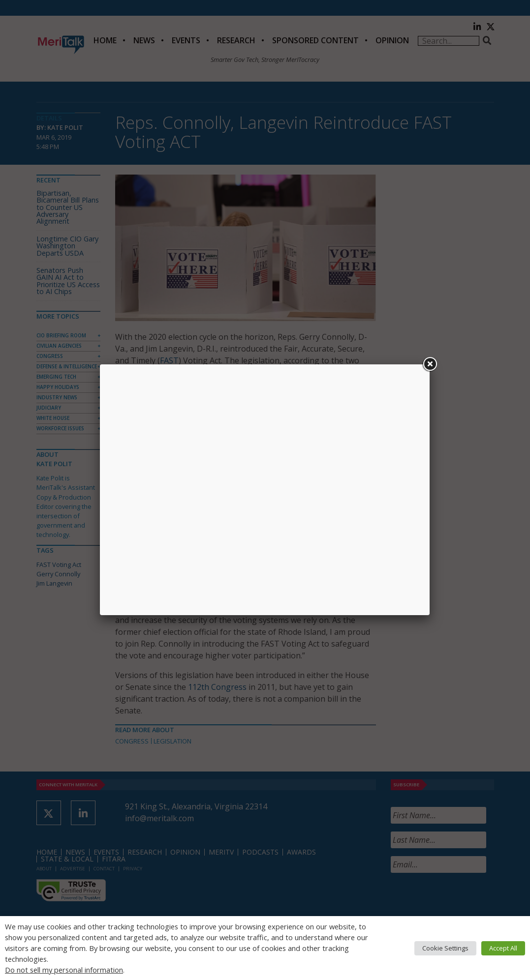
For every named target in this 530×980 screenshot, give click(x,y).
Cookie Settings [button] (445, 948)
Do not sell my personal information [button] (64, 970)
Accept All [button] (503, 948)
